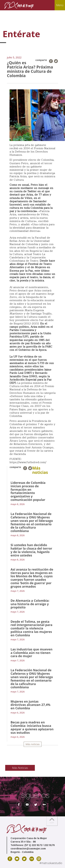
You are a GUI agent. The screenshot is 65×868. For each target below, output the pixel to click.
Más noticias (33, 744)
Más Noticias (20, 768)
